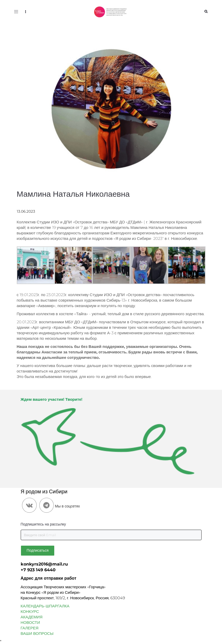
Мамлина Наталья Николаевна (73, 194)
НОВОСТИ (30, 622)
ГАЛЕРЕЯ (30, 628)
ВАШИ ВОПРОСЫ (37, 633)
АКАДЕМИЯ (32, 617)
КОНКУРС (30, 611)
